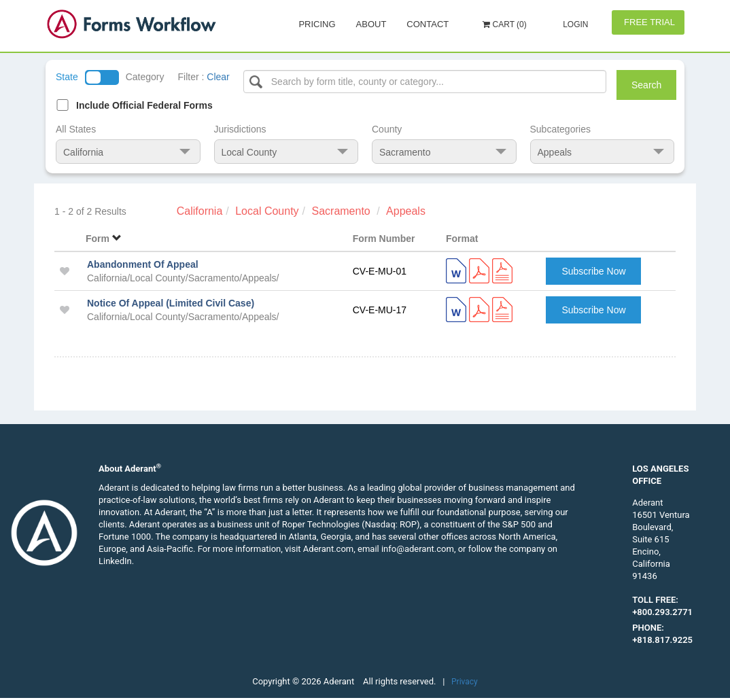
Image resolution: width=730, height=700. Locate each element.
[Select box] (425, 82)
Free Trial (648, 22)
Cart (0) (505, 24)
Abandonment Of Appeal (143, 264)
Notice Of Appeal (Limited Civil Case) (171, 303)
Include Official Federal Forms (144, 105)
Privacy (465, 682)
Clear (218, 77)
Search (646, 85)
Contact (428, 24)
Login (575, 24)
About (371, 24)
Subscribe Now (593, 271)
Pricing (317, 24)
